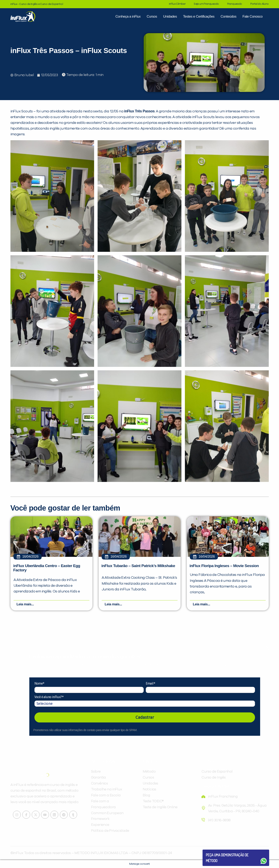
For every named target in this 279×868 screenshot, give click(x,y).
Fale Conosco (253, 16)
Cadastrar (145, 717)
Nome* (39, 683)
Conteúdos (228, 16)
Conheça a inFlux (128, 16)
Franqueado (235, 4)
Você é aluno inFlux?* (49, 697)
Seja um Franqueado (206, 4)
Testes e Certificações (199, 16)
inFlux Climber (177, 4)
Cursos (152, 16)
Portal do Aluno (260, 4)
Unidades (170, 16)
